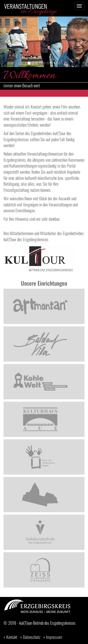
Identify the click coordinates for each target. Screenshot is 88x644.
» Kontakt (10, 637)
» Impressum (53, 637)
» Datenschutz (30, 637)
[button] (7, 41)
